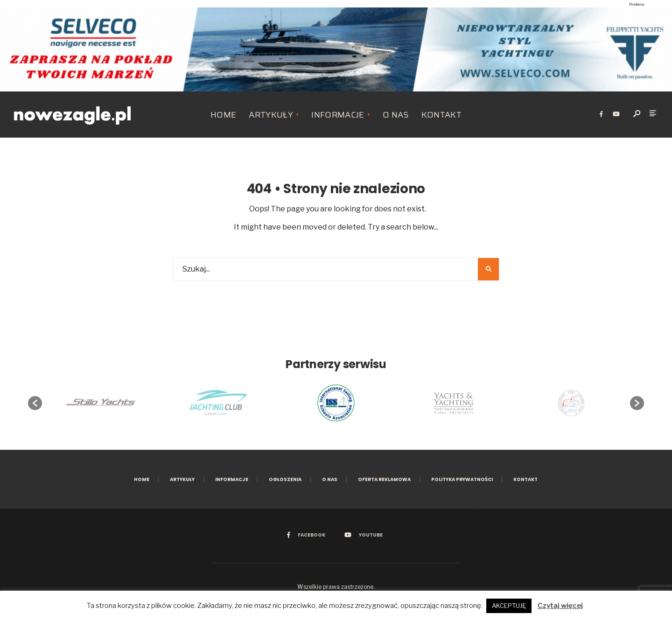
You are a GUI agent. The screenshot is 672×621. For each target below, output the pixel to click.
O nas (396, 115)
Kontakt (442, 115)
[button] (35, 403)
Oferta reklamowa (384, 479)
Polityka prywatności (462, 479)
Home (223, 115)
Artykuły (271, 115)
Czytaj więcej (560, 606)
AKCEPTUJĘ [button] (509, 606)
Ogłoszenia (285, 479)
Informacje (338, 115)
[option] (336, 403)
